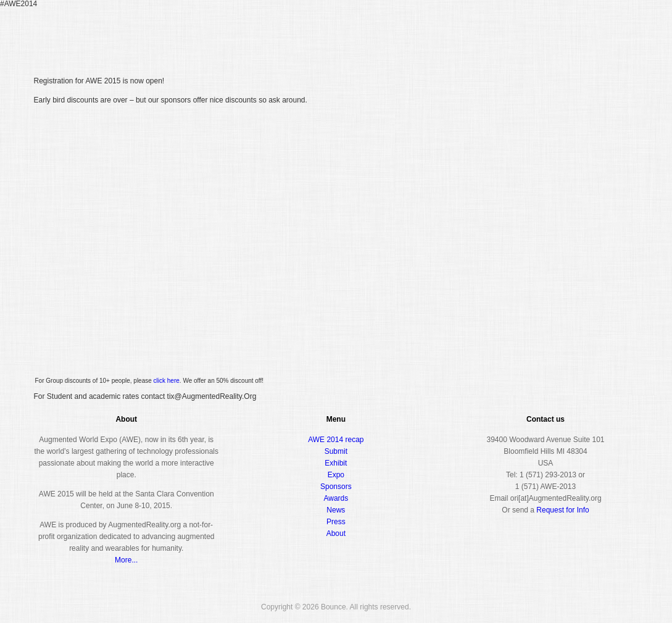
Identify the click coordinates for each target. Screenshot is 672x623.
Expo (500, 33)
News (336, 510)
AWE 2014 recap (336, 440)
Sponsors (336, 487)
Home (357, 34)
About (587, 33)
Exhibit (336, 463)
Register (396, 33)
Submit (336, 451)
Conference (451, 33)
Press (336, 522)
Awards (543, 33)
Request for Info (562, 510)
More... (126, 560)
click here (167, 381)
